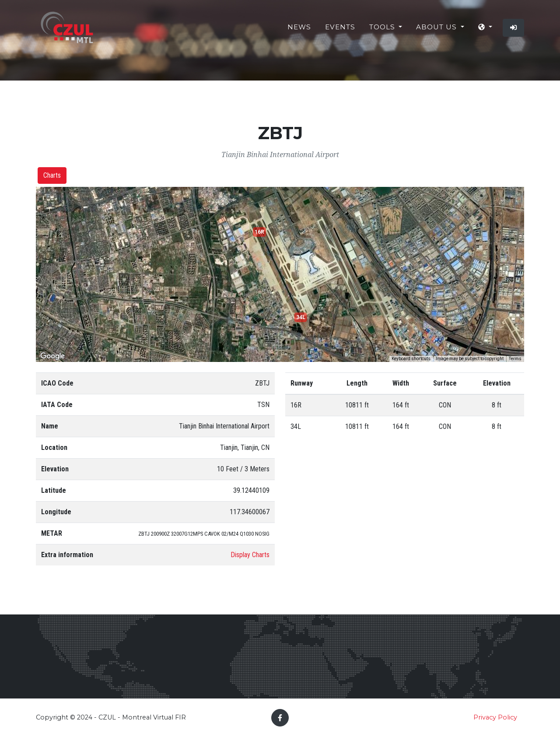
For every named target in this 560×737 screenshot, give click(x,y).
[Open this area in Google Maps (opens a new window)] (52, 356)
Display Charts (250, 555)
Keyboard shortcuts (411, 359)
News (299, 30)
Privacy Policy (495, 717)
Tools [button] (383, 30)
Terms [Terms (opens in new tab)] (515, 359)
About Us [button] (437, 30)
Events (340, 30)
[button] (485, 31)
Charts (52, 175)
